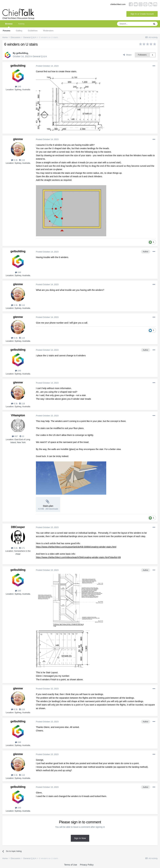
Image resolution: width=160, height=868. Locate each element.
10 (22, 436)
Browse (9, 25)
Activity (21, 24)
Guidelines (33, 31)
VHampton (18, 415)
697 (15, 436)
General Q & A (40, 56)
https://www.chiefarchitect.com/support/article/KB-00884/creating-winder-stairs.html (76, 547)
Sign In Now (80, 838)
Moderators (48, 31)
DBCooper (18, 527)
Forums (7, 31)
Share (127, 55)
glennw (18, 139)
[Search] (134, 24)
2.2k (14, 548)
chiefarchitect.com (118, 4)
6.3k (14, 160)
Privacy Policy (87, 865)
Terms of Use (70, 865)
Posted (47, 66)
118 (22, 160)
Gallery (19, 31)
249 (18, 87)
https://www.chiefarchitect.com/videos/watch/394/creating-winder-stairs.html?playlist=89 (78, 557)
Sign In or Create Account (142, 14)
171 (22, 548)
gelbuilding (22, 53)
